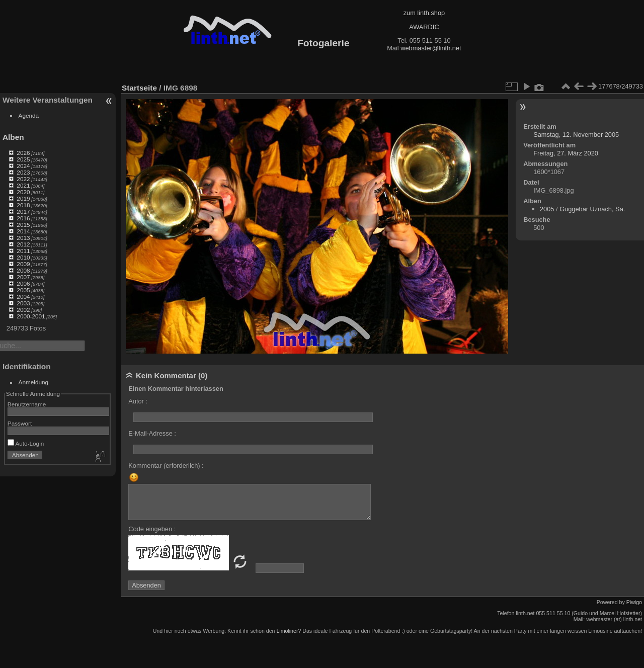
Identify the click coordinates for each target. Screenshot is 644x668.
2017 (23, 212)
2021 (23, 185)
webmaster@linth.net (431, 48)
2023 (23, 172)
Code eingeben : (152, 529)
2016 (23, 218)
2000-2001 (31, 316)
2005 (23, 290)
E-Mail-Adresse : (152, 433)
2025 (23, 159)
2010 (23, 257)
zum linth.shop (424, 13)
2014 (23, 231)
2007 (23, 277)
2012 (23, 244)
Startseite (139, 88)
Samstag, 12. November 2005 (576, 135)
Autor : (138, 401)
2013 (23, 238)
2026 (23, 153)
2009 (23, 264)
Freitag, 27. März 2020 (566, 153)
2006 (23, 283)
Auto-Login (26, 443)
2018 (23, 205)
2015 (23, 225)
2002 (23, 310)
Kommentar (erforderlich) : (166, 466)
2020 (23, 192)
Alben (13, 137)
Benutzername (27, 404)
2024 (23, 166)
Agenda (29, 115)
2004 (23, 297)
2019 (23, 198)
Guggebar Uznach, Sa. (592, 209)
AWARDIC (424, 27)
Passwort (20, 423)
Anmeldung (34, 382)
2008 (23, 270)
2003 (23, 303)
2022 (23, 179)
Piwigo (634, 602)
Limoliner (287, 631)
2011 (23, 251)
